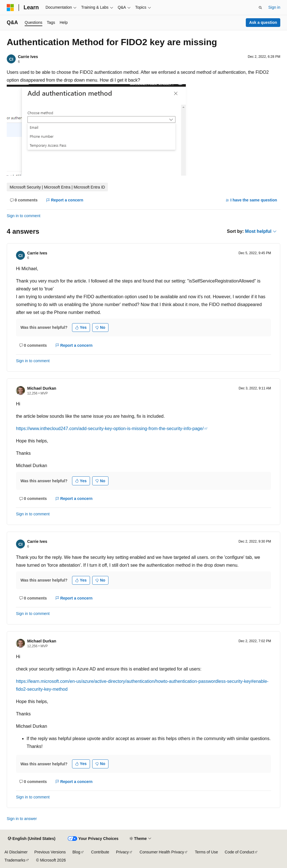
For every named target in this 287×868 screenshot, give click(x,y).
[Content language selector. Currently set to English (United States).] (32, 839)
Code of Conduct (239, 852)
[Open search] (260, 8)
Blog (77, 852)
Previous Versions (50, 852)
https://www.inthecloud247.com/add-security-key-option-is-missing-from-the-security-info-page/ (110, 429)
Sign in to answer (22, 819)
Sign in (274, 7)
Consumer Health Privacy (162, 852)
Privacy (122, 852)
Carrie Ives (28, 57)
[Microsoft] (10, 8)
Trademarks (15, 860)
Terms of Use (206, 852)
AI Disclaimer (16, 852)
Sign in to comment (24, 216)
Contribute (100, 852)
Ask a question (263, 22)
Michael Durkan (42, 388)
